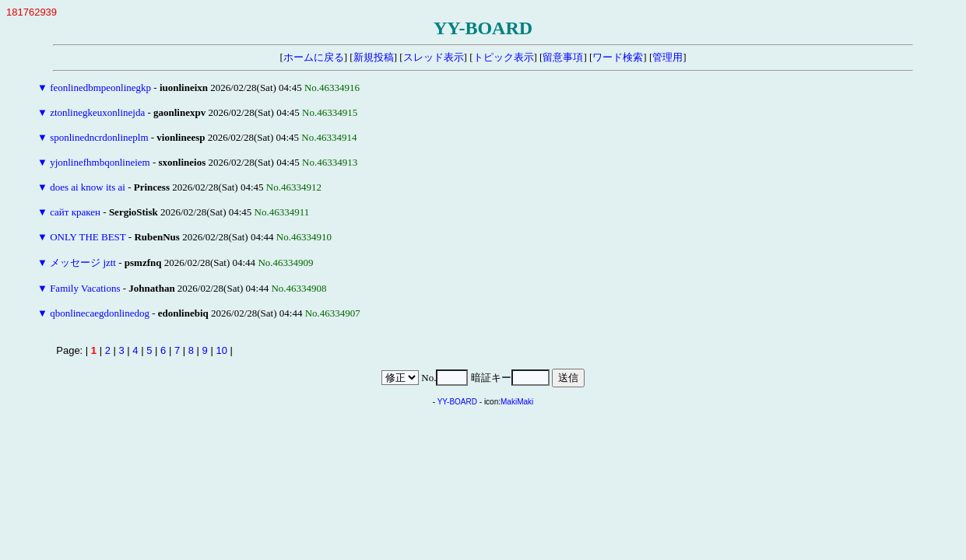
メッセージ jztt (83, 262)
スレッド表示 (434, 57)
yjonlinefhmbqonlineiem (100, 162)
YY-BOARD (457, 402)
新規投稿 (374, 57)
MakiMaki (517, 402)
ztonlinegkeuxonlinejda (97, 112)
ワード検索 (618, 57)
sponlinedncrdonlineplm (99, 137)
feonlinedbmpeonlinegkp (100, 87)
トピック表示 (504, 57)
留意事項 (563, 57)
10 (221, 350)
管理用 (667, 57)
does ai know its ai (88, 187)
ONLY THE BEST (88, 237)
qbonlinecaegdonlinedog (100, 313)
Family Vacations (85, 288)
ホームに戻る (314, 57)
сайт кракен (75, 212)
